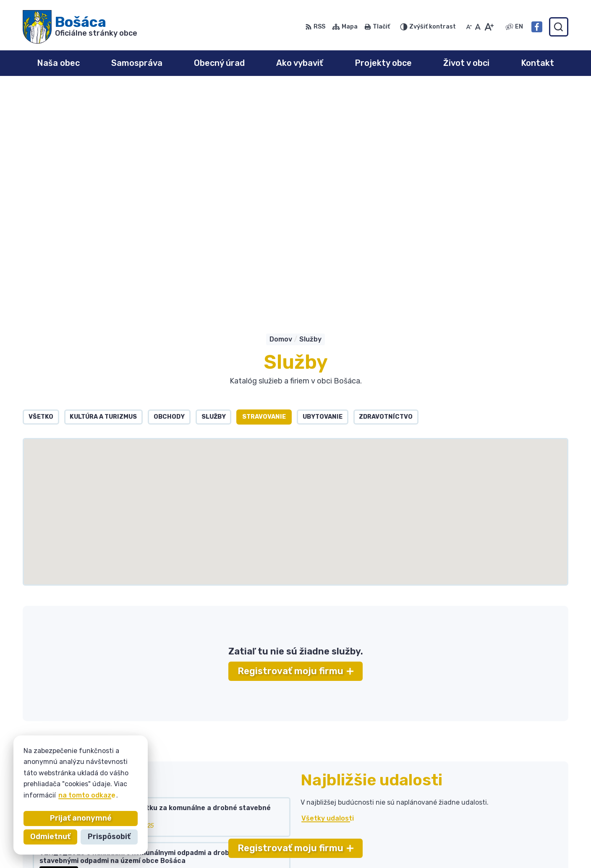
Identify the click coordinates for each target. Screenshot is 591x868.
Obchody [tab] (169, 192)
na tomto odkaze (87, 795)
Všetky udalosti (328, 593)
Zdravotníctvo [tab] (386, 192)
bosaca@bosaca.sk (499, 819)
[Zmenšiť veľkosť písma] (469, 27)
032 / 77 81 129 (493, 810)
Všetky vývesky (60, 669)
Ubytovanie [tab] (323, 192)
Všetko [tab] (41, 192)
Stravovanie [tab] (264, 192)
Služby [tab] (214, 192)
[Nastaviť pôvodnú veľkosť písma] (478, 27)
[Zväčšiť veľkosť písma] (489, 27)
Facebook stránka (498, 829)
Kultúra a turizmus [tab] (103, 192)
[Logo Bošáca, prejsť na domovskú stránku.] (80, 27)
